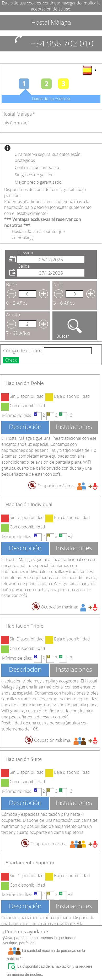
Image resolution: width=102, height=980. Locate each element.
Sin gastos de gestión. (35, 175)
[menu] (89, 70)
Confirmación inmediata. (37, 167)
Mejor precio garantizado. (39, 182)
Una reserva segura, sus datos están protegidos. (48, 157)
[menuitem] (89, 70)
